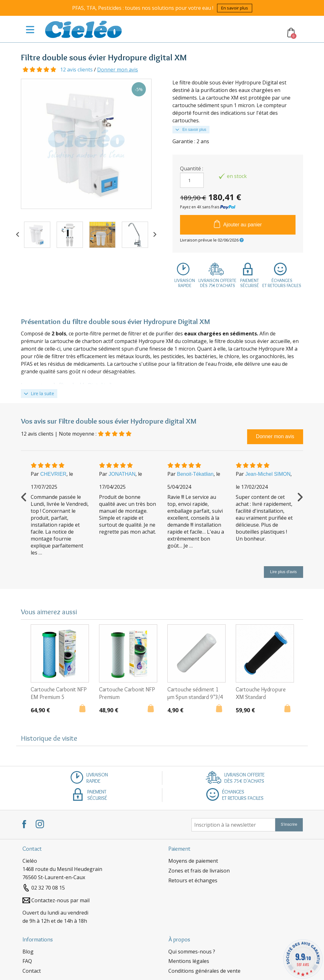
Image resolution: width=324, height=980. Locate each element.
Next (155, 235)
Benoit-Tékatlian (195, 474)
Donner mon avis (118, 70)
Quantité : (192, 168)
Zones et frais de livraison (199, 871)
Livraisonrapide (185, 283)
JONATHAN (122, 474)
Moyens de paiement (193, 861)
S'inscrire (289, 824)
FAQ (27, 961)
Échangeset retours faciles (282, 283)
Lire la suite (39, 393)
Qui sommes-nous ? (192, 952)
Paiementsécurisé (249, 283)
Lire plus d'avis (283, 572)
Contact (32, 971)
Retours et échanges (193, 880)
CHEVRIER (53, 474)
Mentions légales (189, 961)
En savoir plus (235, 8)
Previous (18, 235)
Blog (28, 952)
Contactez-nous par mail (60, 900)
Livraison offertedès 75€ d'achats (217, 283)
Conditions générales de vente (204, 971)
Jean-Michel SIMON (268, 474)
